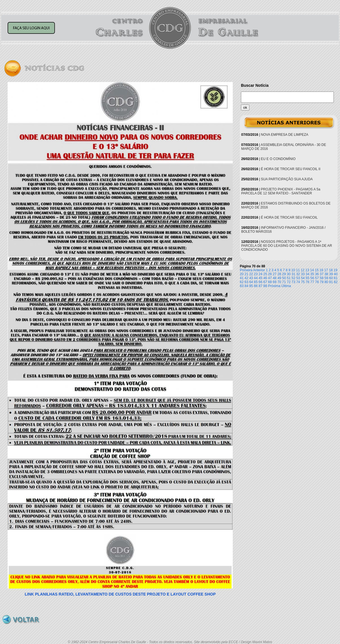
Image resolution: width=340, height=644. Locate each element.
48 (275, 278)
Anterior (259, 270)
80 (326, 282)
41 (242, 278)
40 (336, 274)
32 (298, 274)
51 (289, 278)
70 (279, 282)
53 (298, 278)
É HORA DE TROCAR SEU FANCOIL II (291, 169)
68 (270, 282)
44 (256, 278)
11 (298, 270)
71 (284, 282)
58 (322, 278)
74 (298, 282)
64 (251, 282)
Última (286, 286)
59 (326, 278)
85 (251, 286)
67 (265, 282)
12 (302, 270)
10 (293, 270)
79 (322, 282)
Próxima (274, 286)
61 (336, 278)
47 (270, 278)
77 (312, 282)
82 (336, 282)
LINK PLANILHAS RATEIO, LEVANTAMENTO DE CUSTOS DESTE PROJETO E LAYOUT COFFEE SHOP (120, 594)
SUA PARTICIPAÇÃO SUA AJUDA (287, 179)
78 (317, 282)
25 (265, 274)
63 (246, 282)
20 (242, 274)
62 (242, 282)
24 (260, 274)
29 (284, 274)
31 (293, 274)
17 (326, 270)
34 (307, 274)
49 (279, 278)
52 (293, 278)
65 (256, 282)
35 (312, 274)
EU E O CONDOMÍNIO (278, 159)
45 (260, 278)
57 (317, 278)
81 (331, 282)
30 (289, 274)
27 (275, 274)
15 (317, 270)
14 (312, 270)
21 (246, 274)
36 (317, 274)
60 (331, 278)
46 (265, 278)
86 (256, 286)
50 (284, 278)
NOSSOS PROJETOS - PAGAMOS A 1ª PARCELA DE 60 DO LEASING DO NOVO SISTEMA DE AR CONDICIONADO (287, 246)
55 (307, 278)
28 (279, 274)
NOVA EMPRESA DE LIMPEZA (285, 135)
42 (246, 278)
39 (331, 274)
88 (265, 286)
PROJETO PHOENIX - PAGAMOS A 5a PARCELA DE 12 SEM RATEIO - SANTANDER (281, 191)
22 (251, 274)
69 (275, 282)
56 (312, 278)
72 (289, 282)
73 (293, 282)
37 (322, 274)
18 (331, 270)
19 (335, 270)
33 (303, 274)
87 (260, 286)
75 (303, 282)
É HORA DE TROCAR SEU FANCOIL (289, 217)
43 (251, 278)
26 (270, 274)
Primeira (246, 270)
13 (307, 270)
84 (246, 286)
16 (321, 270)
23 (256, 274)
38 (326, 274)
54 (303, 278)
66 (260, 282)
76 (307, 282)
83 (242, 286)
